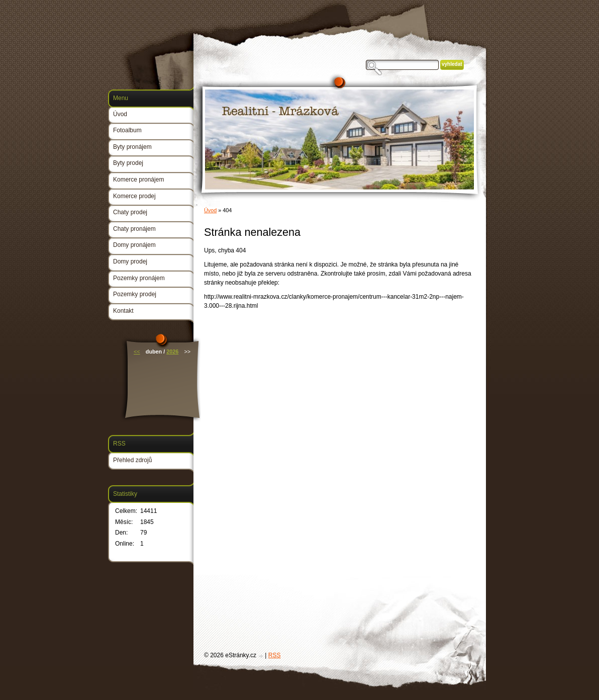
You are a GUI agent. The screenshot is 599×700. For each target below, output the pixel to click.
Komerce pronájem (138, 180)
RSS (275, 655)
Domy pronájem (134, 245)
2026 (172, 352)
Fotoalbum (127, 130)
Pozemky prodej (135, 294)
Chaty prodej (130, 212)
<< (137, 352)
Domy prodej (130, 261)
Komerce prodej (134, 196)
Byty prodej (128, 163)
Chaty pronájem (134, 229)
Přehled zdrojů (132, 460)
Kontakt (123, 311)
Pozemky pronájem (139, 278)
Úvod (210, 210)
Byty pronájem (132, 147)
